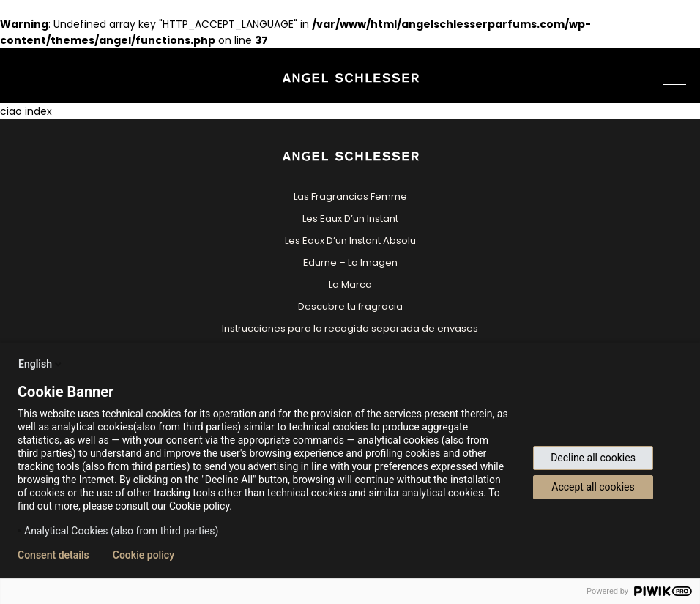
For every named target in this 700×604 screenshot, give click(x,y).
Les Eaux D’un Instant (350, 219)
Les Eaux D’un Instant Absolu (350, 241)
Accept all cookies (593, 487)
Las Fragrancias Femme (350, 197)
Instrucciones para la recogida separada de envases (350, 328)
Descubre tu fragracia (350, 306)
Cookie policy (144, 555)
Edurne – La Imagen (350, 262)
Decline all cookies (593, 458)
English (41, 364)
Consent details (53, 555)
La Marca (350, 284)
